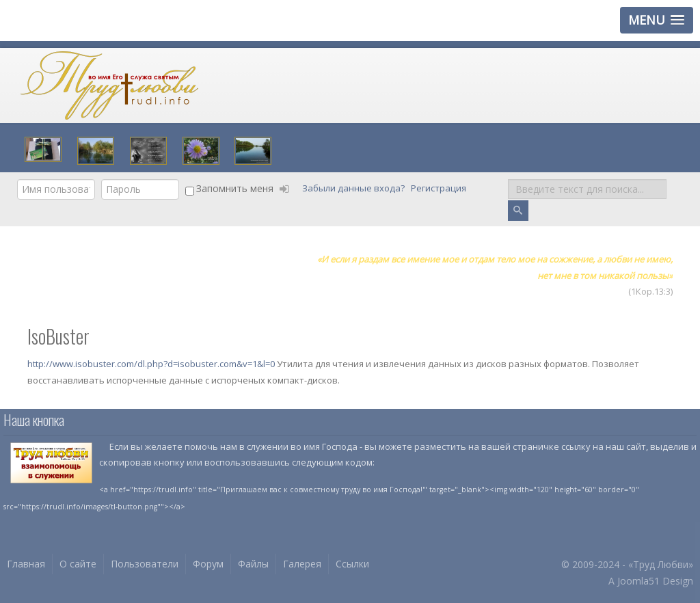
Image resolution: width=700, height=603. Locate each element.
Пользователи (145, 564)
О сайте (78, 564)
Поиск (508, 179)
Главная (26, 564)
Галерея (302, 564)
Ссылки (352, 564)
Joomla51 (638, 581)
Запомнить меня (235, 188)
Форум (208, 564)
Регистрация (440, 189)
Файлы (253, 564)
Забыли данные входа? (354, 189)
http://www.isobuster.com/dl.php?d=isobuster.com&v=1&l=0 (152, 364)
